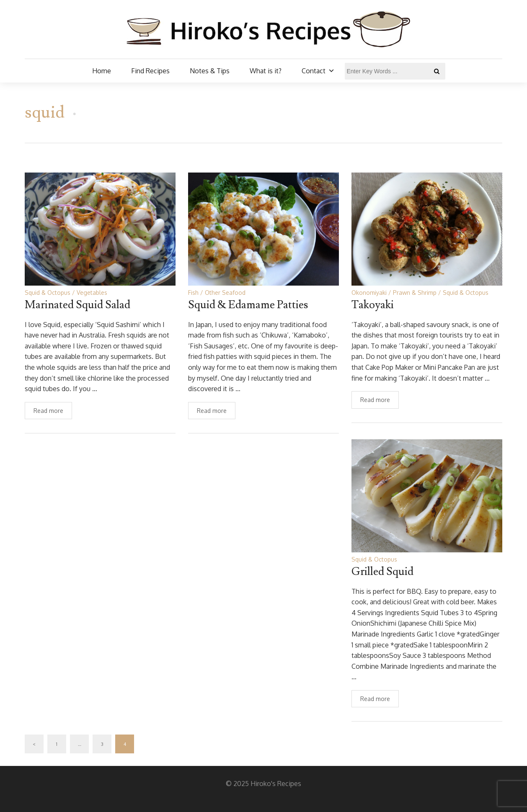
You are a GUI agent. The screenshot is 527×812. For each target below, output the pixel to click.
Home (102, 71)
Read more (48, 411)
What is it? (266, 71)
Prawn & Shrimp (415, 293)
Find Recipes (150, 71)
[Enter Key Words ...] (395, 71)
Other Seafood (225, 293)
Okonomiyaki (369, 293)
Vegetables (92, 293)
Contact (318, 71)
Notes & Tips (210, 71)
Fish (193, 293)
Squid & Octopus (48, 293)
